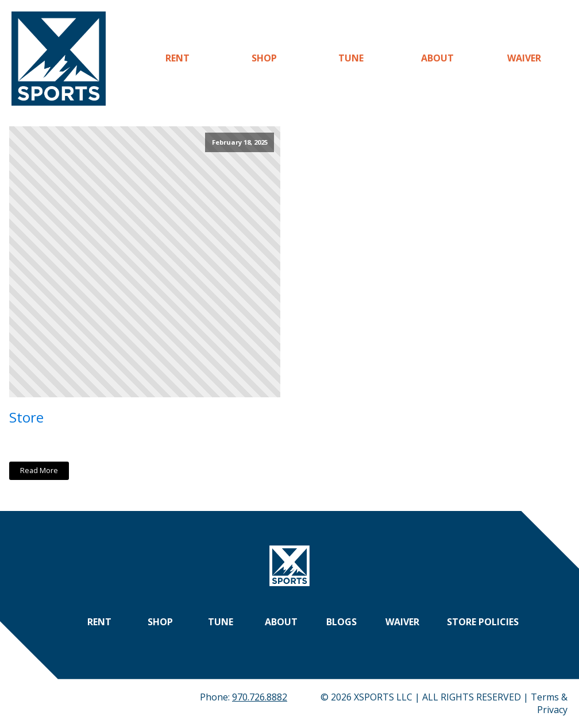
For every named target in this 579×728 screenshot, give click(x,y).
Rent (177, 58)
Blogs (341, 622)
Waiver (524, 58)
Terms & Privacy (549, 703)
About (437, 58)
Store (26, 417)
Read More (39, 470)
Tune (351, 58)
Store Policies (483, 622)
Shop (264, 58)
